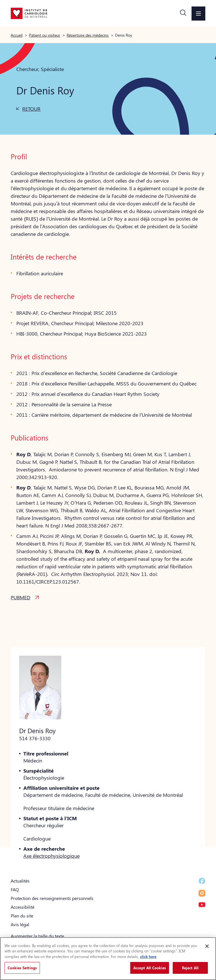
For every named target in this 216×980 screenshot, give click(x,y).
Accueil (17, 35)
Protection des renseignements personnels (52, 898)
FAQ (15, 889)
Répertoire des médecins (88, 35)
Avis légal (20, 924)
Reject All (190, 968)
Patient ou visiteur (45, 35)
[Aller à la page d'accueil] (29, 13)
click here (148, 956)
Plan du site (22, 916)
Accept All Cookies (150, 968)
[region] (108, 959)
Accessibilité (22, 907)
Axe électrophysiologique (51, 856)
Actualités (20, 881)
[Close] (207, 946)
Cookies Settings (22, 968)
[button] (183, 14)
